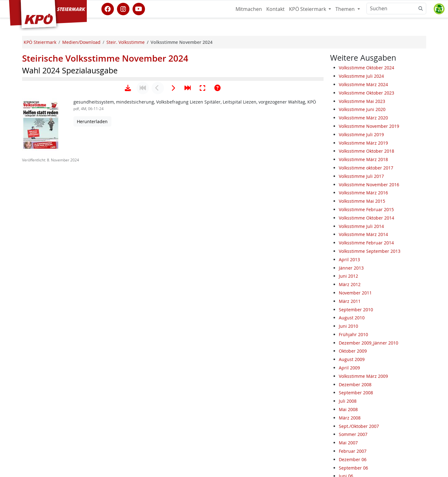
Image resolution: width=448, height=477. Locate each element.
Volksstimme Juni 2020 (362, 109)
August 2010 (352, 318)
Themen (346, 9)
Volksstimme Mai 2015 (362, 201)
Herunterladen (92, 314)
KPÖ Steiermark (308, 9)
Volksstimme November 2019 (369, 126)
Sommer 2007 (353, 434)
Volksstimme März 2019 (363, 143)
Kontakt (275, 9)
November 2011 (355, 293)
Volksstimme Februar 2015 (366, 209)
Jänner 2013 (351, 268)
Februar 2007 (353, 451)
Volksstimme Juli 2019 (361, 134)
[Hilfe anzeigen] (217, 281)
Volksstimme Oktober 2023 (366, 93)
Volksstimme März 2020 (363, 118)
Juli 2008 (348, 401)
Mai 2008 (348, 409)
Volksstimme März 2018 (363, 159)
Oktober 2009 (353, 351)
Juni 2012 (348, 276)
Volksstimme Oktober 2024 (366, 68)
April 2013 (349, 259)
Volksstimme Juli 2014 (361, 226)
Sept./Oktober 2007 (359, 426)
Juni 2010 (348, 326)
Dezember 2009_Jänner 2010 (369, 343)
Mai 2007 (348, 443)
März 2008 (350, 418)
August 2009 (352, 359)
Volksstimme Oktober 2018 (366, 151)
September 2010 (356, 310)
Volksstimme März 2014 (363, 234)
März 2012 (350, 284)
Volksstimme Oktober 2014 (366, 218)
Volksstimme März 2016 (363, 193)
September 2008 (356, 393)
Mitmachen (249, 9)
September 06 (353, 468)
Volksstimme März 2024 (363, 84)
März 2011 (350, 301)
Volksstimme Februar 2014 (366, 243)
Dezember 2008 (355, 384)
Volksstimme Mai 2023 (362, 101)
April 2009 (349, 368)
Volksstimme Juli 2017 (361, 176)
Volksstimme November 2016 (369, 185)
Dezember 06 (353, 459)
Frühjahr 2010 (353, 334)
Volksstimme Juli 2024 (361, 76)
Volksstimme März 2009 (363, 376)
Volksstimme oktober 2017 (366, 168)
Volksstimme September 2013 (370, 251)
